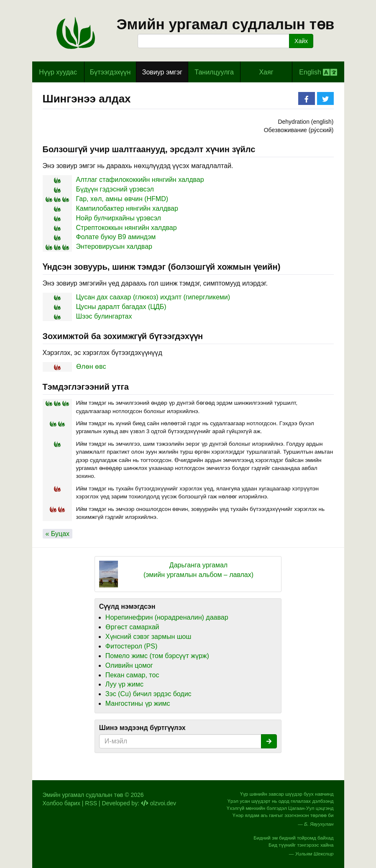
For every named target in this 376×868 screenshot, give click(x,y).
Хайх (301, 41)
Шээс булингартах (104, 316)
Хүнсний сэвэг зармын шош (148, 637)
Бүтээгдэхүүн (110, 72)
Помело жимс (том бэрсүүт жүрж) (157, 656)
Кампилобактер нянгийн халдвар (127, 208)
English (318, 72)
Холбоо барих (61, 803)
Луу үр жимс (124, 684)
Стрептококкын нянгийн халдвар (127, 228)
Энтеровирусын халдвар (114, 246)
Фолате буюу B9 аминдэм (116, 237)
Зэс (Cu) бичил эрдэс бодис (148, 694)
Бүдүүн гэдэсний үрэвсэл (115, 189)
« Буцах (58, 534)
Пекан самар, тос (132, 675)
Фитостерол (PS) (131, 646)
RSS (91, 803)
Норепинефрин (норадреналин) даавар (167, 617)
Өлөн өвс (91, 366)
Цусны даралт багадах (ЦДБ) (121, 307)
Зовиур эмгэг (162, 72)
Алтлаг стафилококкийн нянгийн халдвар (140, 180)
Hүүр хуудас (58, 72)
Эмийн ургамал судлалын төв (226, 24)
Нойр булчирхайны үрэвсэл (119, 218)
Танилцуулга (214, 72)
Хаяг (266, 72)
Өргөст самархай (132, 627)
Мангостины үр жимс (138, 703)
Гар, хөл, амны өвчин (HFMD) (122, 199)
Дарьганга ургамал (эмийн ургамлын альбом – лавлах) (198, 570)
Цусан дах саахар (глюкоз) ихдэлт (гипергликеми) (153, 297)
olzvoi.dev (159, 803)
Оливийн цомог (129, 665)
